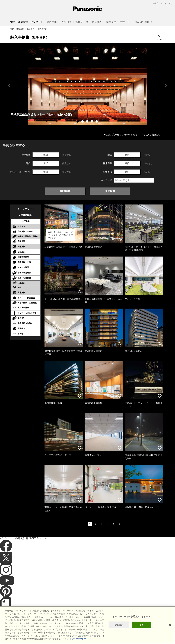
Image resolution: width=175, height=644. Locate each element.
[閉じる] (170, 631)
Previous (9, 86)
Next (166, 86)
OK (142, 631)
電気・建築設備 (17, 29)
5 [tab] (97, 122)
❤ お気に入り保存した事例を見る (121, 135)
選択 (46, 155)
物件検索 (65, 191)
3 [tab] (88, 122)
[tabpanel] (87, 85)
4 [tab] (92, 122)
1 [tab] (78, 122)
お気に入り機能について (153, 135)
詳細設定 (119, 631)
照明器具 (31, 29)
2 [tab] (83, 122)
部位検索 (110, 191)
